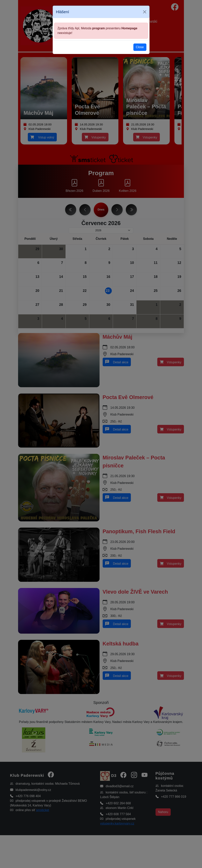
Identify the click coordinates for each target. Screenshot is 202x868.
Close (140, 47)
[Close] (145, 12)
